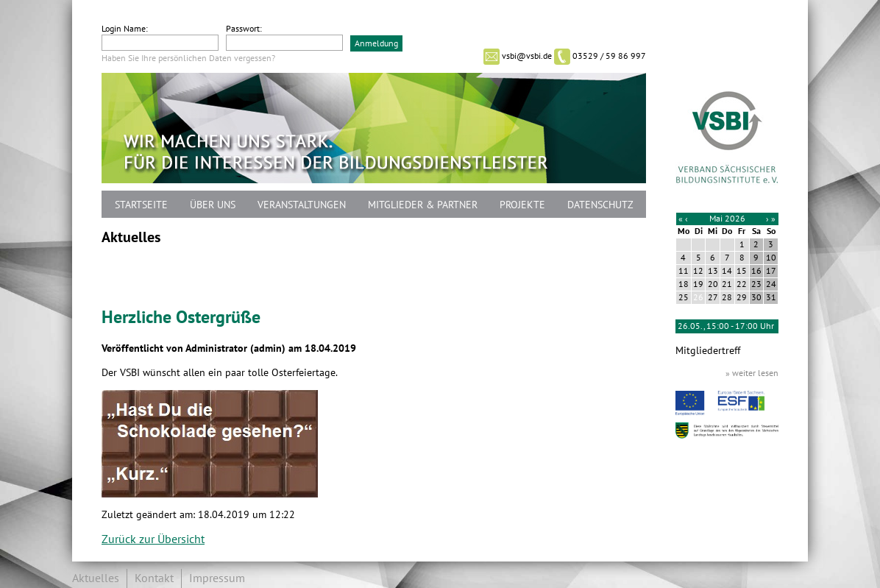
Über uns (213, 205)
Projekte (522, 205)
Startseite (141, 205)
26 (698, 297)
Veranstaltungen (302, 205)
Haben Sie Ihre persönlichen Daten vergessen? (188, 58)
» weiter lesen (752, 373)
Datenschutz (600, 205)
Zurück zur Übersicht (153, 539)
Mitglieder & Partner (423, 205)
